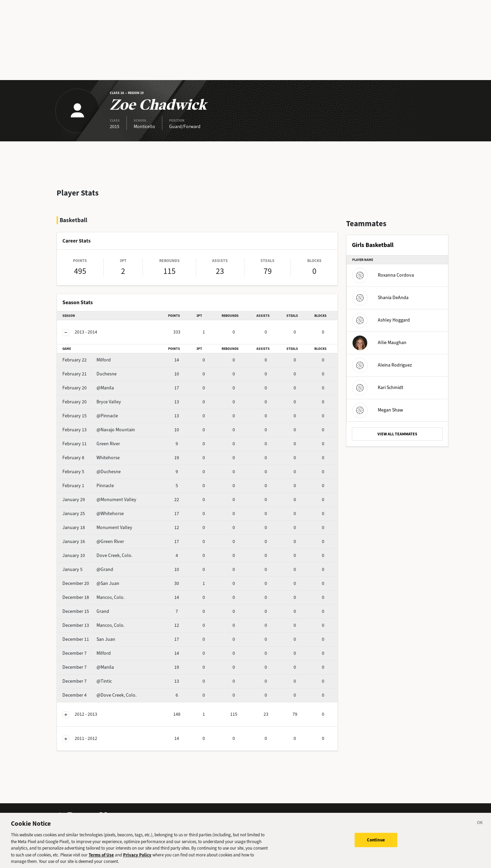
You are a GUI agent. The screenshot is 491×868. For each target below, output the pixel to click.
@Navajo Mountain (99, 430)
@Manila (88, 388)
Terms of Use (101, 859)
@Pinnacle (90, 416)
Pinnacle (88, 486)
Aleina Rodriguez (382, 365)
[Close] (480, 827)
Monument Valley (97, 528)
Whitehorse (91, 458)
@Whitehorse (93, 514)
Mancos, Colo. (93, 597)
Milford (87, 360)
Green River (91, 444)
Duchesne (90, 374)
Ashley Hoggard (381, 320)
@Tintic (87, 681)
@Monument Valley (99, 500)
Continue (376, 844)
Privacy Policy (137, 859)
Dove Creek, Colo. (97, 555)
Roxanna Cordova (383, 275)
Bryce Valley (92, 402)
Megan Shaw (378, 410)
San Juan (89, 639)
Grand (86, 611)
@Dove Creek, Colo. (99, 695)
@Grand (88, 569)
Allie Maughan (379, 343)
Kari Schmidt (378, 387)
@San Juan (91, 583)
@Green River (93, 541)
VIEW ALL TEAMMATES (397, 434)
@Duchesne (92, 472)
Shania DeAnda (380, 298)
